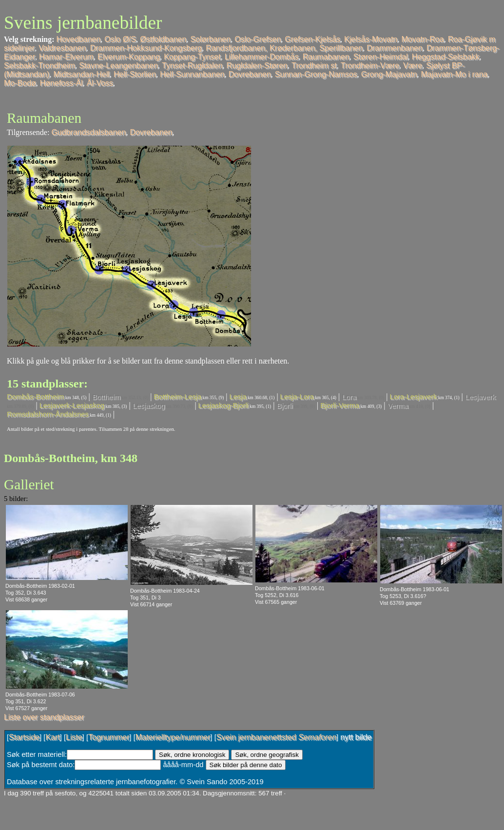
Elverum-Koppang (129, 57)
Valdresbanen (62, 48)
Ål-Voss (100, 83)
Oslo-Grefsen (258, 39)
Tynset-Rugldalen (192, 66)
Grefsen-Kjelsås (312, 39)
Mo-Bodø (20, 83)
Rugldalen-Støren (257, 66)
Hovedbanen (79, 39)
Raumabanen (326, 57)
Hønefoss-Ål (61, 83)
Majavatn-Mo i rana (455, 74)
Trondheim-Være (370, 66)
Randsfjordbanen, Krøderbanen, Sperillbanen (284, 48)
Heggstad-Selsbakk (446, 57)
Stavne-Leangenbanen (118, 66)
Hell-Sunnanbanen (192, 74)
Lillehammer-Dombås (262, 57)
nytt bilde (356, 737)
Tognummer (109, 737)
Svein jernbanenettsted (276, 737)
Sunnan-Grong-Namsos (316, 74)
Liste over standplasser (44, 717)
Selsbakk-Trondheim (39, 66)
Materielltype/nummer (173, 737)
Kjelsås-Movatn (371, 39)
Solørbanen (210, 39)
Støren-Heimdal (381, 57)
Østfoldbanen (163, 39)
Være (413, 66)
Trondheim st (314, 66)
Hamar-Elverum (66, 57)
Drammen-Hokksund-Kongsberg (146, 48)
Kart (52, 737)
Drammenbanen (395, 48)
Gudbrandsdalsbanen (88, 132)
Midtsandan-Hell (81, 74)
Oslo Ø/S (120, 39)
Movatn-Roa (422, 39)
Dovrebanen (250, 74)
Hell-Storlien (135, 74)
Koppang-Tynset (192, 57)
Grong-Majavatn (389, 74)
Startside (24, 737)
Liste (74, 737)
